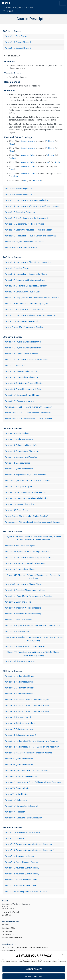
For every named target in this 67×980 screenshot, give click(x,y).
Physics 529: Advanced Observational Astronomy (25, 563)
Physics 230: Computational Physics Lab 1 (23, 292)
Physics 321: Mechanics (15, 366)
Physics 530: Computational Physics (20, 569)
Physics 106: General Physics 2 (18, 48)
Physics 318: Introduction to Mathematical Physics (26, 360)
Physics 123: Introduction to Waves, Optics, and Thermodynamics (32, 206)
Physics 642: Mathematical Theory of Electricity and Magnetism (32, 747)
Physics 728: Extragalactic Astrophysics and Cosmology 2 (29, 850)
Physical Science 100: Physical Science (21, 248)
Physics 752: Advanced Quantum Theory (22, 874)
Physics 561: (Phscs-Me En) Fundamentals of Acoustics (28, 596)
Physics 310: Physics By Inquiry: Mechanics (23, 342)
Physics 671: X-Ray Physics (16, 794)
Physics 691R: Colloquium (16, 800)
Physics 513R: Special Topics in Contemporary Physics (28, 551)
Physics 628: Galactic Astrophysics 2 (20, 735)
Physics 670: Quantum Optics (17, 788)
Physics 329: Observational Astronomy (21, 371)
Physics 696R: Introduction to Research (21, 806)
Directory (5, 925)
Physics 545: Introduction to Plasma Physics (23, 584)
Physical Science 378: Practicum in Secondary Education (28, 419)
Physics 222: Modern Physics (17, 268)
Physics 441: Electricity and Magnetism (21, 457)
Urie (48, 162)
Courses (7, 11)
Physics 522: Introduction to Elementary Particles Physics (29, 557)
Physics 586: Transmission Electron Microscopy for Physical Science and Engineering (34, 639)
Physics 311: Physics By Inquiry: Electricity (23, 348)
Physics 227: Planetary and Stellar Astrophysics (25, 280)
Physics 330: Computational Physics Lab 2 (23, 377)
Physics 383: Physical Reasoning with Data (23, 389)
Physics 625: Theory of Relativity (18, 717)
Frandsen (14, 176)
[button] (62, 954)
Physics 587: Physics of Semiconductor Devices (25, 646)
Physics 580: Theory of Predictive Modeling (23, 608)
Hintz (25, 180)
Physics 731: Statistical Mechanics (19, 856)
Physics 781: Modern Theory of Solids (21, 880)
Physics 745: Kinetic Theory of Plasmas (21, 862)
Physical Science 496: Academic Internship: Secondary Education (32, 522)
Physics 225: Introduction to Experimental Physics (26, 274)
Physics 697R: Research (15, 812)
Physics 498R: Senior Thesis (16, 510)
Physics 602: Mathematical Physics (19, 682)
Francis (24, 141)
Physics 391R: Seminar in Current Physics (22, 395)
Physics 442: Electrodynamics (17, 463)
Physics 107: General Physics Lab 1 (20, 188)
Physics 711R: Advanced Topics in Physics (22, 832)
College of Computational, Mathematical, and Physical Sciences (25, 948)
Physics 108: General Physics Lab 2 (20, 194)
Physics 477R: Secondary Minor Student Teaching (25, 492)
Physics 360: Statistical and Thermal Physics (23, 383)
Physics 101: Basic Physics (16, 36)
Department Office (9, 928)
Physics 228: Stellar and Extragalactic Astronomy (26, 286)
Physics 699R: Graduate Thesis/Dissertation (23, 818)
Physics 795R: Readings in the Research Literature (26, 892)
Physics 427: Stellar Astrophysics (19, 439)
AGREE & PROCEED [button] (34, 976)
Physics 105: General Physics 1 (18, 42)
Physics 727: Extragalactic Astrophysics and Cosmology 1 (29, 844)
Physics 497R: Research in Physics (19, 504)
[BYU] (6, 3)
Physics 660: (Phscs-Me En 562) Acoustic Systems (26, 770)
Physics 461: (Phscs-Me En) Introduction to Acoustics (27, 481)
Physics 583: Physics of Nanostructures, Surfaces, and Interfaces (32, 625)
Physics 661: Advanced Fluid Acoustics (21, 776)
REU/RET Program (8, 951)
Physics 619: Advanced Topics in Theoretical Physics (27, 711)
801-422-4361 (7, 915)
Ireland (33, 155)
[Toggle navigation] (63, 3)
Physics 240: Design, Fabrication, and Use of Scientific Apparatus (32, 298)
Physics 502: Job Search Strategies (20, 546)
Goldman (32, 141)
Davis (12, 144)
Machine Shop (7, 931)
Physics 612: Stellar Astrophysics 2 (20, 694)
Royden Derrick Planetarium (12, 938)
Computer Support (8, 935)
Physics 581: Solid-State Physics (18, 620)
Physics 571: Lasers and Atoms (18, 602)
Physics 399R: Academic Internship (19, 401)
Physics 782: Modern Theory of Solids (21, 886)
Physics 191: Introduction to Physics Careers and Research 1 (30, 236)
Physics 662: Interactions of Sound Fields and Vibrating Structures (33, 782)
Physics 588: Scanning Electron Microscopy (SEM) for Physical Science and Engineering (33, 654)
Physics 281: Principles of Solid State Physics (24, 309)
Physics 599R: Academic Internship (19, 661)
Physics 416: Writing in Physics (17, 433)
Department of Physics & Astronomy (17, 7)
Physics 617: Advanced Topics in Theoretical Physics (27, 700)
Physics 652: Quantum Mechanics (19, 765)
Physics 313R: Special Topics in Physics (21, 354)
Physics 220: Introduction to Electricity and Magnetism (28, 262)
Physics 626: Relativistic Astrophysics (20, 723)
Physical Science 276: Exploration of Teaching (24, 327)
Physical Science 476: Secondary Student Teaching (26, 516)
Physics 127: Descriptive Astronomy (20, 212)
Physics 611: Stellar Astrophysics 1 (20, 688)
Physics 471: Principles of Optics (18, 486)
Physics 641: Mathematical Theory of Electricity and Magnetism (32, 741)
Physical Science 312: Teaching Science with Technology (28, 407)
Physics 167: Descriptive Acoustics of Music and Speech (28, 230)
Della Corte (26, 166)
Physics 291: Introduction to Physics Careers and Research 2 (30, 315)
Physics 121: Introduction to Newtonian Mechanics (26, 200)
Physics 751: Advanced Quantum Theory (22, 868)
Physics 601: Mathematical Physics (19, 676)
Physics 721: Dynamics (14, 838)
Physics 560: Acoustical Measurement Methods (25, 590)
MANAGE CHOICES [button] (34, 969)
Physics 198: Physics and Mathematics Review (24, 242)
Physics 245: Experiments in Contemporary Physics (26, 304)
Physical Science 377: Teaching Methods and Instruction (28, 413)
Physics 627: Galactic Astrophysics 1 (20, 729)
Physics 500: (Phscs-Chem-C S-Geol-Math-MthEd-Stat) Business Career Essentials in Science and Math (34, 538)
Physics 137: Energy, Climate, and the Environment (26, 218)
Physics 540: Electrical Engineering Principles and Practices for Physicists (34, 577)
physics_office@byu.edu (11, 912)
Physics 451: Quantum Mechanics (19, 469)
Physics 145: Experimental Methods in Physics (24, 224)
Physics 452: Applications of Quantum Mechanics (25, 475)
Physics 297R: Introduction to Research (21, 321)
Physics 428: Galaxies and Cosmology (21, 445)
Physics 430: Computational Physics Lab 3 (23, 451)
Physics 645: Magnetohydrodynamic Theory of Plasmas (28, 753)
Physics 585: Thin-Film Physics (18, 631)
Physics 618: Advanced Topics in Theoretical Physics (27, 705)
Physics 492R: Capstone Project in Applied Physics (26, 498)
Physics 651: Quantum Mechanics (19, 759)
